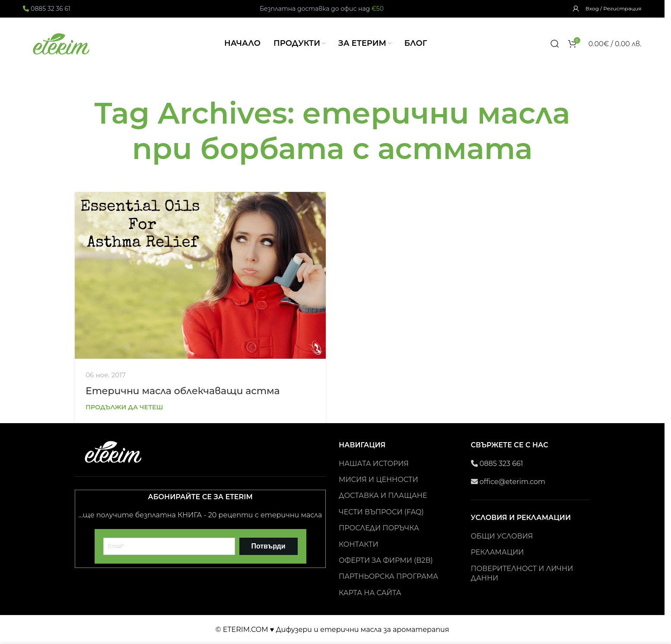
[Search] (555, 44)
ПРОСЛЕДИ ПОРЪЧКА (379, 528)
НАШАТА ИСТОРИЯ (374, 464)
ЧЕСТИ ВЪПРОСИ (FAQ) (381, 512)
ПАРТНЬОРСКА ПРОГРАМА (388, 576)
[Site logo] (62, 43)
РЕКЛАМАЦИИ (498, 552)
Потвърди (268, 546)
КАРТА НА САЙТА (370, 593)
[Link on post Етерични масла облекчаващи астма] (200, 276)
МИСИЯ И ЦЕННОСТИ (378, 480)
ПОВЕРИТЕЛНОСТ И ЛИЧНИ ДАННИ (522, 573)
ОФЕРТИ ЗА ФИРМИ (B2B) (386, 560)
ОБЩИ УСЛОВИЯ (502, 536)
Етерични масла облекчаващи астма (183, 391)
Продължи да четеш (124, 407)
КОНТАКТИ (359, 544)
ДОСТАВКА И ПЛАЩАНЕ (383, 496)
